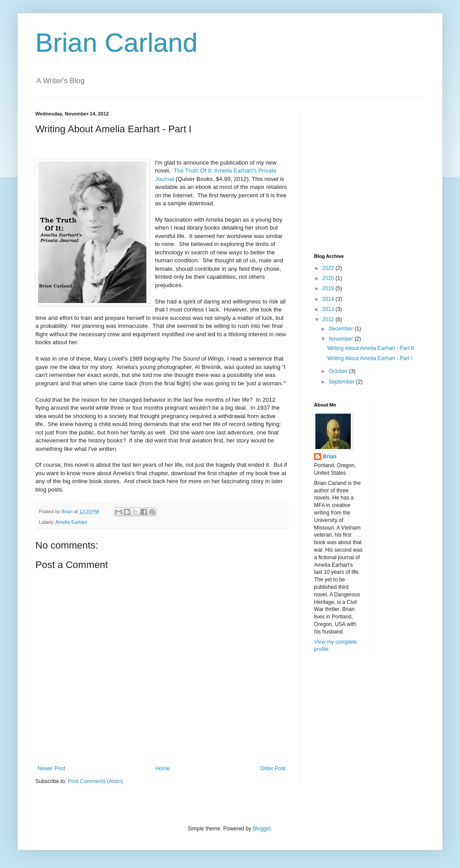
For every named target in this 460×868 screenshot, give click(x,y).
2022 (329, 268)
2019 (329, 288)
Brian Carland (117, 43)
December (342, 329)
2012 (329, 319)
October (339, 371)
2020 (329, 278)
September (342, 382)
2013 (329, 309)
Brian (330, 457)
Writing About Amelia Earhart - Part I (370, 358)
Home (163, 768)
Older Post (273, 768)
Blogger (262, 829)
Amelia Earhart (71, 522)
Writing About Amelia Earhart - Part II (371, 348)
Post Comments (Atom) (95, 781)
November (342, 339)
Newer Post (51, 768)
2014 (329, 299)
